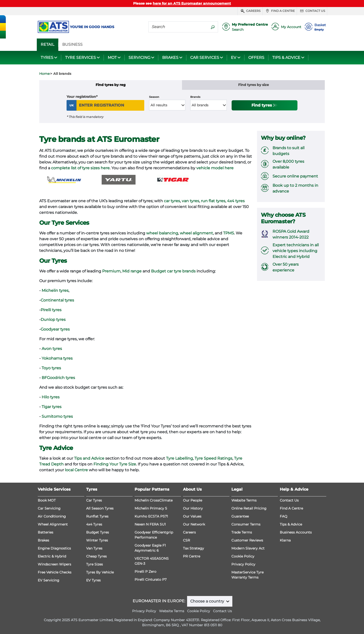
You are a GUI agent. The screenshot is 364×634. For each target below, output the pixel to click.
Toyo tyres (51, 368)
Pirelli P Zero (145, 572)
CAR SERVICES (205, 58)
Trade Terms (242, 532)
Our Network (194, 524)
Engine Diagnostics (54, 548)
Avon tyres (52, 349)
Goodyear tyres (55, 329)
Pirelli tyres (51, 310)
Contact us (312, 11)
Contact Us (289, 500)
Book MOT (47, 500)
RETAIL (47, 45)
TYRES (47, 58)
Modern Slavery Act (248, 548)
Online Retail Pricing (249, 508)
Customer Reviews (247, 540)
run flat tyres (213, 201)
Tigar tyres (52, 407)
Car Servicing (49, 508)
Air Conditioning (52, 516)
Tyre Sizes (95, 564)
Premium (111, 271)
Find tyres (262, 105)
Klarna (285, 540)
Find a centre (280, 11)
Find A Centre (291, 508)
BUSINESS (72, 45)
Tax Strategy (193, 548)
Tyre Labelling (179, 458)
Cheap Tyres (96, 556)
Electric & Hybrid (52, 556)
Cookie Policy (243, 556)
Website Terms (244, 500)
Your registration (81, 97)
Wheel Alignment (53, 524)
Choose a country (208, 601)
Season (154, 97)
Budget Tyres (98, 532)
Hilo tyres (51, 397)
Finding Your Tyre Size (115, 464)
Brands (195, 97)
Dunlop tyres (53, 320)
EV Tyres (93, 580)
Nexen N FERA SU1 (150, 524)
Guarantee (240, 516)
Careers (250, 11)
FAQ (284, 516)
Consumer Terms (246, 524)
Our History (193, 508)
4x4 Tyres (94, 524)
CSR (186, 540)
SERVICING (139, 58)
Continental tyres (57, 300)
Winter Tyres (97, 540)
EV (234, 58)
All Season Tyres (100, 508)
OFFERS (256, 58)
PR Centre (192, 556)
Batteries (45, 532)
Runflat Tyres (97, 516)
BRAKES (170, 58)
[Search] (178, 27)
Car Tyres (94, 500)
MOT (112, 58)
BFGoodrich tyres (58, 378)
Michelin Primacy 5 (151, 508)
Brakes (43, 540)
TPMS (229, 233)
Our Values (192, 516)
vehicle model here (215, 168)
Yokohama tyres (57, 358)
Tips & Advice (291, 524)
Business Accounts (296, 532)
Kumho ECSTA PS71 (151, 516)
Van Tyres (94, 548)
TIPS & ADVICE (286, 58)
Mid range (132, 271)
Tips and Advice (89, 458)
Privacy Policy (243, 564)
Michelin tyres (55, 290)
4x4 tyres (236, 201)
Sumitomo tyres (57, 416)
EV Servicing (49, 580)
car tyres (172, 201)
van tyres (190, 201)
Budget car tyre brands (173, 271)
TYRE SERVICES (80, 58)
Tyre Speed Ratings (213, 458)
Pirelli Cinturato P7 (151, 580)
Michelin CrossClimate (154, 500)
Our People (193, 500)
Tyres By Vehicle (100, 572)
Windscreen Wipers (54, 564)
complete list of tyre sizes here (80, 168)
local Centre (76, 470)
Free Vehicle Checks (55, 572)
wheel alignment (196, 233)
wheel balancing (162, 233)
